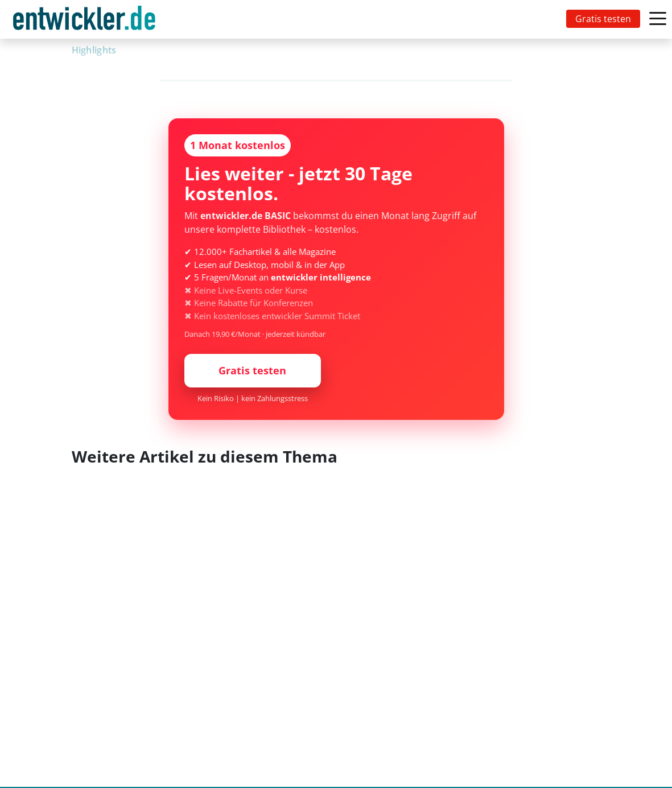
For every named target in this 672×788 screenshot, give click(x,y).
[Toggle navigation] (86, 19)
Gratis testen (603, 19)
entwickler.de (84, 21)
